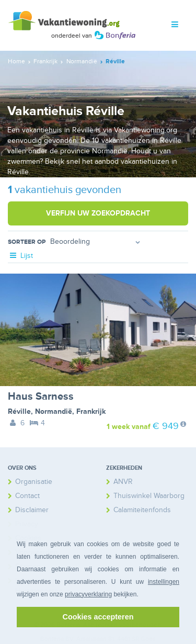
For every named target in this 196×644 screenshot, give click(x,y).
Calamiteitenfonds (142, 510)
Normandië (54, 411)
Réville (19, 411)
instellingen (164, 582)
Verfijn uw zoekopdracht (98, 213)
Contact (27, 496)
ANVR (123, 482)
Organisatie (34, 482)
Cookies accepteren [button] (98, 617)
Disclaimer (32, 510)
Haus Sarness (41, 397)
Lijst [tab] (20, 256)
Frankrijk (91, 411)
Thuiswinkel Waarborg (149, 496)
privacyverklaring (88, 594)
